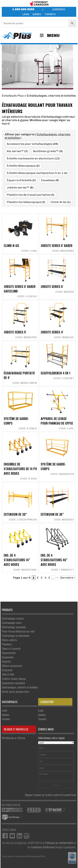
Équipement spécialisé (13, 683)
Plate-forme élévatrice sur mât (18, 631)
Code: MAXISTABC (25, 570)
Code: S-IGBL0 (28, 428)
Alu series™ (15, 151)
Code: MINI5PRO (26, 337)
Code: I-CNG (29, 251)
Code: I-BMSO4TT (62, 570)
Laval (26, 14)
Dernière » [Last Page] (68, 578)
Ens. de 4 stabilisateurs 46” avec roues (54, 560)
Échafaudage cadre (12, 623)
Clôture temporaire (12, 666)
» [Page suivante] (57, 578)
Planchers (7, 644)
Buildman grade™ (46, 151)
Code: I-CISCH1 (27, 296)
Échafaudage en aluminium (16, 636)
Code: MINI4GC (64, 337)
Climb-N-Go (58, 202)
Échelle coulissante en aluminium (30, 158)
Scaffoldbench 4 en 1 (55, 373)
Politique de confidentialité (59, 843)
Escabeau (48, 180)
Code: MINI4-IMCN (25, 383)
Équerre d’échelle (19, 180)
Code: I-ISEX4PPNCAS (23, 520)
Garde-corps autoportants (16, 691)
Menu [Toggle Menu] (49, 36)
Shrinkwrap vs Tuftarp (13, 738)
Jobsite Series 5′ (15, 332)
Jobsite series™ (18, 188)
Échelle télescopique (21, 166)
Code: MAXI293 (64, 520)
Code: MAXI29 (65, 292)
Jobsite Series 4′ (52, 332)
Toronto (50, 14)
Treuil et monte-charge (14, 679)
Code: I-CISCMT (64, 378)
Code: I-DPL (66, 428)
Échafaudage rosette (13, 618)
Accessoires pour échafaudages (29, 144)
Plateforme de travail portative (28, 195)
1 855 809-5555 (23, 9)
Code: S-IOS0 (29, 479)
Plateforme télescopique (24, 202)
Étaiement (7, 670)
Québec (37, 14)
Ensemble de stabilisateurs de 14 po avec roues (20, 469)
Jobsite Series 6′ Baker (56, 246)
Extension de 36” (52, 514)
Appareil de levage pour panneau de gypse (57, 421)
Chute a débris (9, 640)
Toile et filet (8, 674)
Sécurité (6, 661)
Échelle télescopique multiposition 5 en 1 (35, 173)
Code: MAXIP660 (63, 251)
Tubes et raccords (11, 648)
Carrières (59, 9)
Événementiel (9, 653)
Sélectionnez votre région (56, 740)
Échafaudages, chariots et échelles (20, 687)
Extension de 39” (15, 514)
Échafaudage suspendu (14, 627)
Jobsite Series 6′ (52, 286)
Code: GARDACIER (62, 474)
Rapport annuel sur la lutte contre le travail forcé (51, 795)
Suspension (8, 657)
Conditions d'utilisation (43, 847)
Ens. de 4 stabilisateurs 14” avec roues (17, 560)
